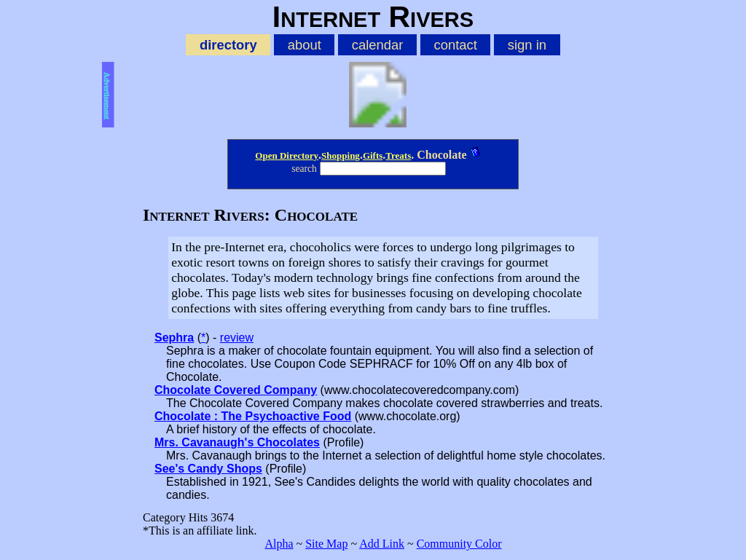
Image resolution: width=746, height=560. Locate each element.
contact (455, 45)
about (305, 45)
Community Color (459, 544)
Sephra (174, 338)
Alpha (279, 544)
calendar (378, 45)
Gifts (373, 155)
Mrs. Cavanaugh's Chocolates (237, 442)
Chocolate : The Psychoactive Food (253, 416)
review (237, 338)
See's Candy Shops (208, 469)
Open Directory (287, 155)
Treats (398, 155)
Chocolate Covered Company (236, 390)
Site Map (326, 544)
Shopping (341, 155)
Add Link (382, 544)
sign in (527, 45)
